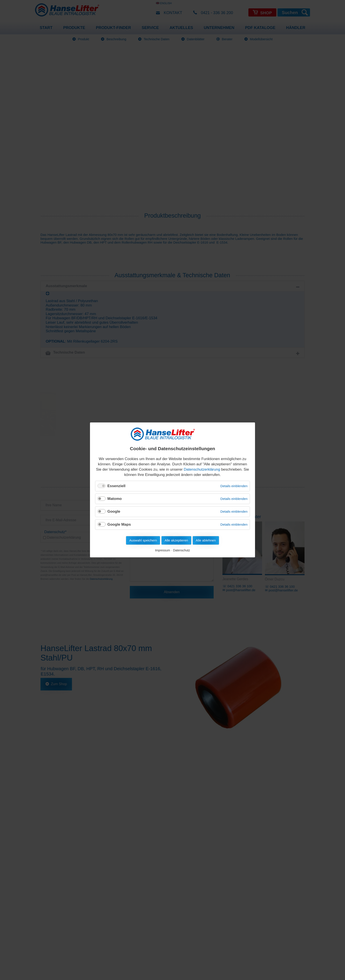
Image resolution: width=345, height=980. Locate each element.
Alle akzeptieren (176, 540)
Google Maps (119, 524)
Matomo (115, 499)
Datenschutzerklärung (202, 469)
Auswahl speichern (143, 540)
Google (114, 512)
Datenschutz (182, 550)
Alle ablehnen (206, 540)
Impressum (163, 550)
